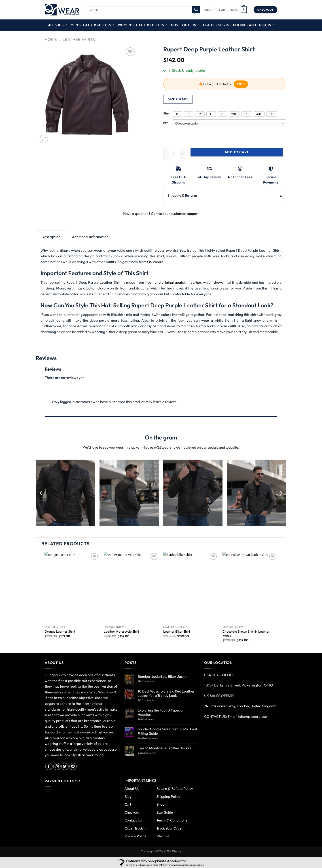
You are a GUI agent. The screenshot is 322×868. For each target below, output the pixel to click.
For (166, 123)
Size (166, 114)
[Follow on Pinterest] (73, 766)
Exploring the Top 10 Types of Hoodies (161, 712)
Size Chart (178, 99)
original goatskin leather (181, 282)
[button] (41, 493)
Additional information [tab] (90, 237)
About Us (132, 788)
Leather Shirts (216, 25)
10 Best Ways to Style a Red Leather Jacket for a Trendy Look (166, 693)
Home (51, 39)
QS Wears (155, 262)
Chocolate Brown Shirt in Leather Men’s (246, 634)
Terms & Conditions (172, 820)
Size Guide (165, 812)
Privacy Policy (135, 836)
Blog (128, 796)
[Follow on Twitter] (65, 766)
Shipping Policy (168, 796)
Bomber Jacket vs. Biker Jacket (163, 677)
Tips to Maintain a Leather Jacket (164, 748)
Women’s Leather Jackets (142, 25)
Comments (146, 681)
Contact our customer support (175, 213)
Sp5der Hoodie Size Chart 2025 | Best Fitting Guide (167, 731)
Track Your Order (170, 828)
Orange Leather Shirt (60, 631)
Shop (161, 804)
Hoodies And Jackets (253, 25)
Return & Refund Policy (175, 788)
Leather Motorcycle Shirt (121, 631)
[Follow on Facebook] (49, 766)
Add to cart (237, 152)
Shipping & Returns (182, 195)
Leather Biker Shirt (177, 631)
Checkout (132, 812)
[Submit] (196, 10)
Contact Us (133, 820)
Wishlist (163, 836)
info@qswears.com (253, 716)
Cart (128, 804)
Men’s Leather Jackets (92, 25)
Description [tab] (51, 237)
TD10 (241, 84)
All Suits (57, 25)
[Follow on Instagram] (57, 766)
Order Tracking (136, 828)
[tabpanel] (161, 294)
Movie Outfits (185, 25)
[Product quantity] (173, 154)
